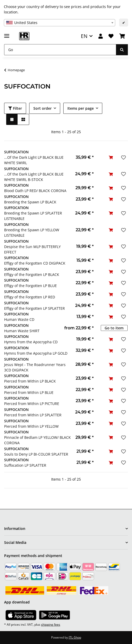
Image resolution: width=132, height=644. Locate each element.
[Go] (60, 50)
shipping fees (51, 625)
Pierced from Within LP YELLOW (31, 426)
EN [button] (84, 36)
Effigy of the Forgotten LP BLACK (32, 275)
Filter (15, 108)
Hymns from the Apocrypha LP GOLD (36, 353)
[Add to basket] (111, 157)
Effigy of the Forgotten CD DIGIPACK (35, 263)
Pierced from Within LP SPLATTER (33, 415)
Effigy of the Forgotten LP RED (30, 297)
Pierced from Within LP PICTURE (32, 404)
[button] (101, 36)
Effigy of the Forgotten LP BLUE (30, 286)
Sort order (42, 108)
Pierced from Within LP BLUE (29, 392)
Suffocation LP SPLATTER (25, 465)
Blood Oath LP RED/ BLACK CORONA (35, 191)
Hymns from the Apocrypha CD (31, 342)
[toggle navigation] (7, 34)
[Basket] (122, 36)
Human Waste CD (19, 319)
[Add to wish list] (123, 157)
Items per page (81, 108)
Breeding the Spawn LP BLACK (30, 202)
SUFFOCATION (16, 152)
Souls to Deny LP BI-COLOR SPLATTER (36, 454)
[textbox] (60, 23)
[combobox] (60, 23)
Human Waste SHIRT (22, 331)
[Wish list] (111, 36)
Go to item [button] (114, 328)
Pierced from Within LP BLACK (30, 381)
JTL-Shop (75, 637)
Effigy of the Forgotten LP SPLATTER (34, 308)
